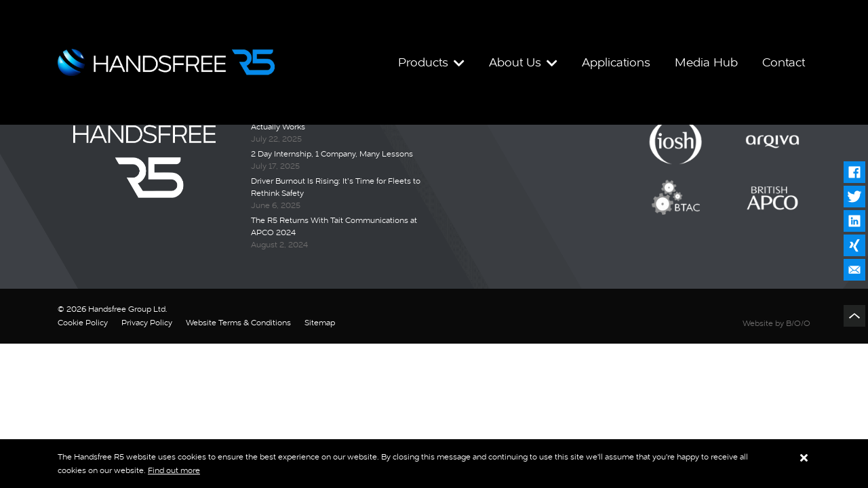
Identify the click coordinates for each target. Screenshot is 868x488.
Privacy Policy (147, 323)
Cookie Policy (83, 323)
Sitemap (320, 323)
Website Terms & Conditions (238, 323)
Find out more (174, 470)
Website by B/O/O (776, 323)
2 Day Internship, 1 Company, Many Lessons (332, 154)
